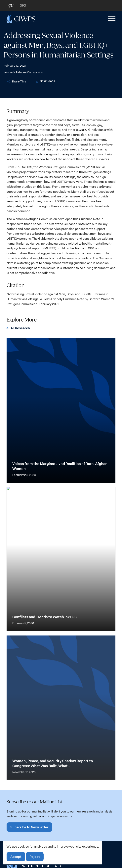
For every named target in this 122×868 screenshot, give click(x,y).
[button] (111, 19)
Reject (35, 857)
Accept (16, 857)
